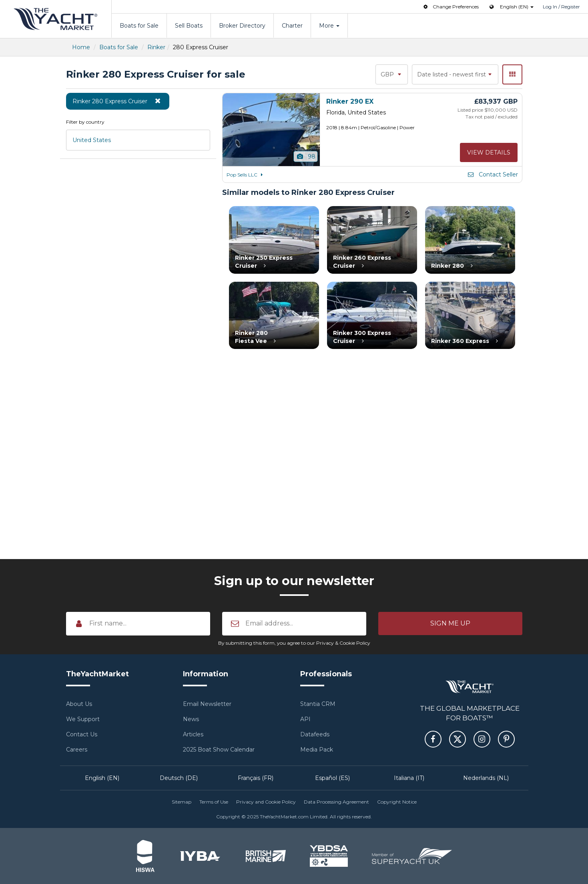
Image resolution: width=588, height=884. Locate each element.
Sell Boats (189, 26)
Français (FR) (256, 778)
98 (306, 156)
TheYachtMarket (56, 19)
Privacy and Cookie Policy (266, 802)
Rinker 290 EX (350, 101)
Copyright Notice (397, 802)
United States (92, 140)
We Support (83, 719)
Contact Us (82, 734)
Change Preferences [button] (450, 7)
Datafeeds (315, 734)
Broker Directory (242, 26)
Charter (292, 26)
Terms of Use (214, 802)
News (191, 719)
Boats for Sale (139, 26)
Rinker (156, 47)
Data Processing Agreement (336, 802)
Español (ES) (332, 778)
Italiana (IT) (409, 778)
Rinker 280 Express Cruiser (118, 101)
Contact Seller (492, 174)
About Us (79, 704)
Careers (77, 750)
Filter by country (85, 122)
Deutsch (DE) (179, 778)
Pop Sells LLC (246, 175)
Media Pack (317, 750)
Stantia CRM (318, 704)
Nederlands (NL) (486, 778)
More (329, 26)
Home (81, 47)
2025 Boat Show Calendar (219, 750)
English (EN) (102, 778)
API (305, 719)
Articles (193, 734)
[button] (450, 623)
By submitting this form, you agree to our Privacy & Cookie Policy (294, 643)
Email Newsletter (207, 704)
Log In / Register (561, 7)
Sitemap (182, 802)
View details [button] (489, 152)
